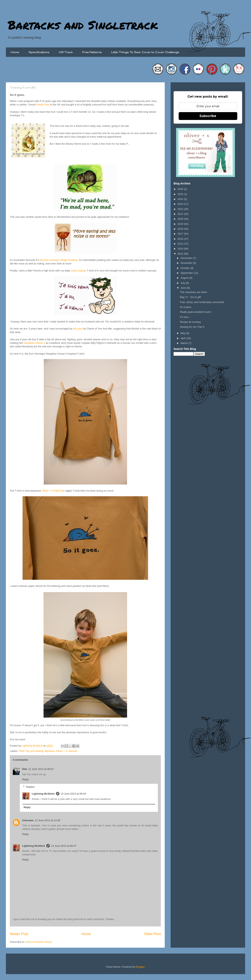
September (187, 273)
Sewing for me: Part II (192, 327)
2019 (181, 224)
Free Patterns (92, 52)
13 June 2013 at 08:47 (64, 846)
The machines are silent (193, 292)
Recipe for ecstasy (190, 322)
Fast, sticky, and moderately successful (202, 302)
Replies (30, 787)
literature (50, 751)
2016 (181, 239)
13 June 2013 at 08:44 (73, 794)
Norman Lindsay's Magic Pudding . (59, 260)
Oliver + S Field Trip (53, 491)
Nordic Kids (43, 105)
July (183, 283)
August (185, 278)
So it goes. (186, 307)
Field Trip (24, 751)
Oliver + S (62, 751)
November (187, 263)
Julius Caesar (79, 271)
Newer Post (19, 934)
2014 (181, 249)
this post (78, 329)
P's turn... (185, 317)
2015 (181, 244)
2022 (181, 209)
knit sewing (37, 751)
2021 (181, 214)
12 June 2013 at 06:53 (41, 769)
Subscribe (208, 116)
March (185, 343)
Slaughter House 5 (35, 343)
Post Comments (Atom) (39, 942)
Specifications (39, 52)
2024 (181, 199)
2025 (181, 194)
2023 (181, 204)
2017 (181, 234)
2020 (181, 219)
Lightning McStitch (43, 794)
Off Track (66, 52)
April (184, 338)
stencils (73, 751)
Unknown (28, 820)
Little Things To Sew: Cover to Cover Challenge (145, 52)
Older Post (152, 934)
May (183, 333)
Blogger (140, 967)
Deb (25, 769)
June (184, 288)
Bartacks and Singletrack (83, 25)
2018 (181, 229)
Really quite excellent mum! (195, 312)
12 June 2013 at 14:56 (48, 820)
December (187, 258)
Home (15, 52)
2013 (181, 254)
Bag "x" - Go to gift (190, 297)
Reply (25, 779)
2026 (181, 189)
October (186, 268)
